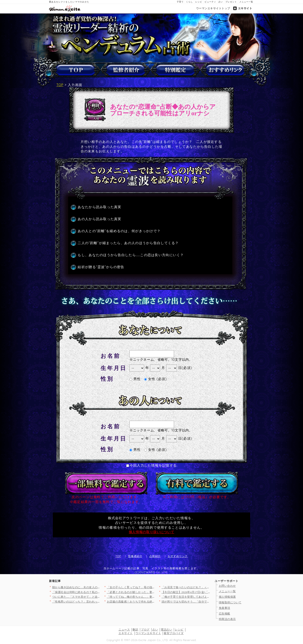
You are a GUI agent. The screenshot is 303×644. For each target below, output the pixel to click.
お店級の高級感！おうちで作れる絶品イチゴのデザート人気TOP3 (149, 602)
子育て (180, 2)
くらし (189, 2)
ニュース (124, 630)
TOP (60, 85)
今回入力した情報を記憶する (152, 465)
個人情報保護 (227, 597)
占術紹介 (155, 556)
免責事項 (225, 608)
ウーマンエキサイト (148, 633)
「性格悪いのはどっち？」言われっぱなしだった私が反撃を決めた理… (98, 602)
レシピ (199, 2)
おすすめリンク (178, 556)
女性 (150, 379)
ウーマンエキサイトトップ (213, 8)
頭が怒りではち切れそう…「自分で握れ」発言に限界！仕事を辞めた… (207, 602)
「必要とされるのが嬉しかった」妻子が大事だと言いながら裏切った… (152, 592)
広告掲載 (225, 614)
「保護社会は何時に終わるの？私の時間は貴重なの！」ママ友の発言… (98, 592)
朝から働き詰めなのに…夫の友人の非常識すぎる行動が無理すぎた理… (98, 587)
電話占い (166, 630)
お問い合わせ (227, 586)
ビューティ (210, 2)
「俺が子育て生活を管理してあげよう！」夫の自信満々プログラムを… (207, 597)
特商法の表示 (227, 619)
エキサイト (245, 8)
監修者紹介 (135, 556)
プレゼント (231, 2)
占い (221, 2)
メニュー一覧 (246, 2)
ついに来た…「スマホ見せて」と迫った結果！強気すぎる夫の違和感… (98, 597)
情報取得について (230, 602)
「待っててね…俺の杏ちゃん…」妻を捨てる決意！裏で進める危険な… (152, 597)
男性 (135, 379)
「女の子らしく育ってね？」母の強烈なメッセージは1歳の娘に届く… (152, 587)
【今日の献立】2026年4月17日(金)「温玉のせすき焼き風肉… (201, 592)
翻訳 (135, 630)
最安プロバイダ (174, 633)
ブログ (145, 630)
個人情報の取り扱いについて (151, 532)
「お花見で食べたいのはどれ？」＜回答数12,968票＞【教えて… (203, 587)
